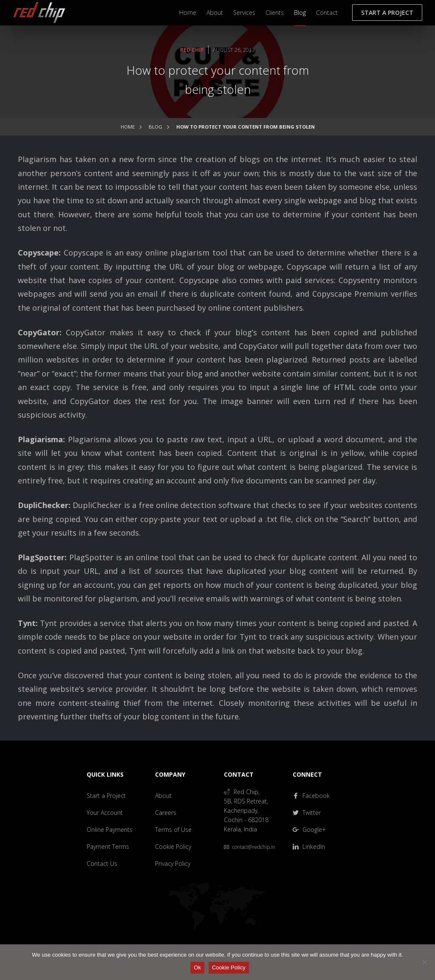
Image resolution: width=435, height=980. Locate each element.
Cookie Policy (173, 847)
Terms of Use (173, 830)
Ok (197, 967)
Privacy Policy (173, 863)
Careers (166, 813)
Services (244, 13)
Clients (275, 13)
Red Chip (192, 50)
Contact (327, 13)
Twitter (307, 813)
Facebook (311, 796)
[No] (424, 962)
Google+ (309, 830)
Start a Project (387, 13)
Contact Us (102, 863)
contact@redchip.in (250, 847)
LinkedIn (309, 847)
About (215, 13)
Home (188, 13)
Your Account (105, 813)
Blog (300, 13)
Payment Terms (108, 847)
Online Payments (110, 830)
